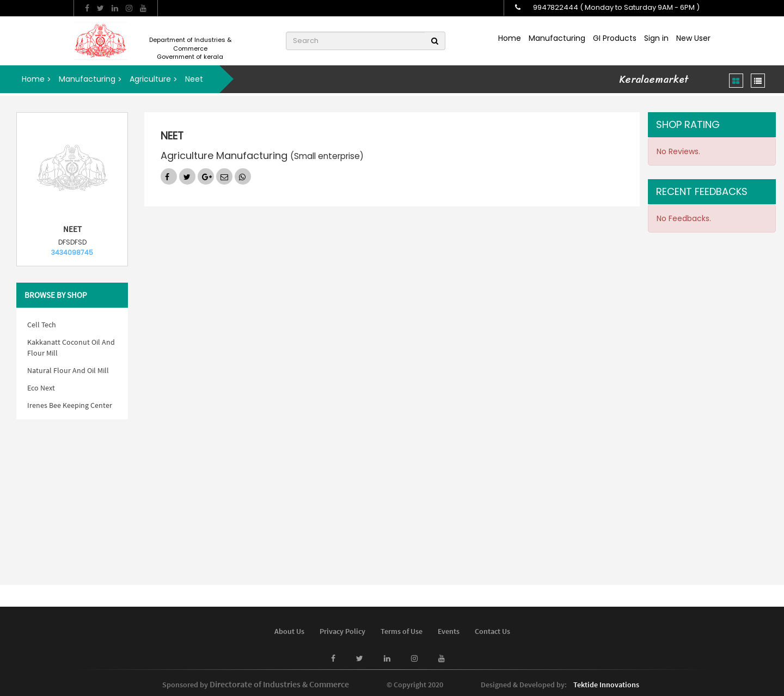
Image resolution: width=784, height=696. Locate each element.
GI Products (615, 38)
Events (449, 631)
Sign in (656, 38)
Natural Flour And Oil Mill (68, 370)
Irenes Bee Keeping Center (70, 405)
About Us (289, 631)
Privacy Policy (342, 631)
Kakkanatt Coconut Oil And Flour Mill (71, 347)
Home (510, 38)
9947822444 (556, 7)
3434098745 (72, 252)
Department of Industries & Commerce (190, 44)
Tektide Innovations (606, 685)
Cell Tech (42, 325)
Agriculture (150, 79)
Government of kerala (190, 57)
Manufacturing (557, 38)
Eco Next (41, 388)
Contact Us (492, 631)
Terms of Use (402, 631)
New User (693, 38)
